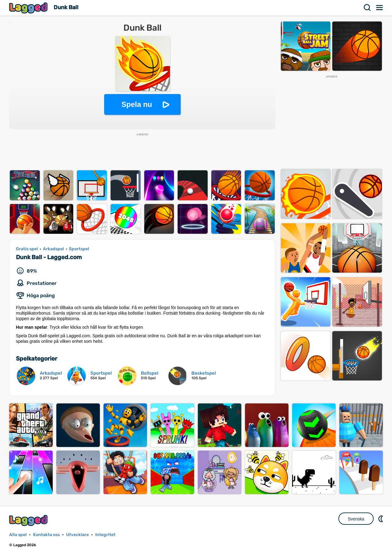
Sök (367, 8)
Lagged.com (29, 520)
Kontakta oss (46, 535)
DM (381, 519)
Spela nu (137, 104)
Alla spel (18, 535)
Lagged (29, 8)
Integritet (105, 535)
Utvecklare (77, 535)
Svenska (356, 519)
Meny (380, 8)
